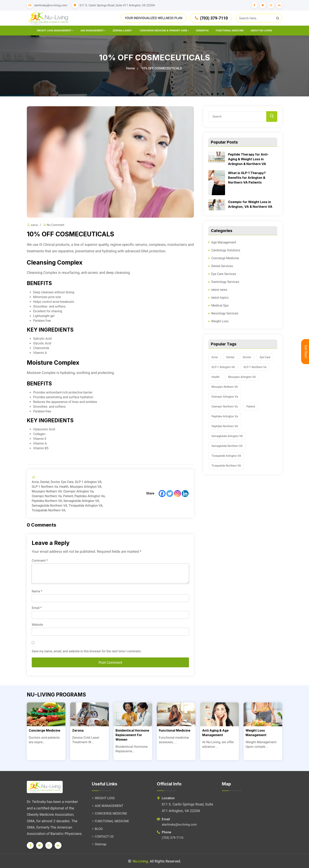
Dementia (202, 30)
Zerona (78, 730)
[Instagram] (177, 494)
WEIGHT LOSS (103, 798)
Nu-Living (140, 861)
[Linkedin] (185, 494)
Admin (34, 225)
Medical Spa (220, 305)
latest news (219, 290)
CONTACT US (103, 837)
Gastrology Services (225, 282)
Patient (68, 496)
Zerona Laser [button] (122, 30)
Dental (45, 482)
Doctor (55, 482)
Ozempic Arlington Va (78, 491)
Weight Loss (220, 321)
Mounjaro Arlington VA (86, 487)
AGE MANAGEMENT (108, 806)
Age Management (224, 242)
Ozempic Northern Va (47, 496)
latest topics (220, 298)
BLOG (97, 829)
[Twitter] (170, 494)
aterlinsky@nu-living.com (51, 5)
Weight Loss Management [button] (54, 30)
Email (37, 608)
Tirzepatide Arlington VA (86, 506)
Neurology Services (225, 313)
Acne (35, 482)
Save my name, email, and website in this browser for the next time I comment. (87, 651)
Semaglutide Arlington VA (81, 501)
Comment (40, 561)
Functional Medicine (230, 30)
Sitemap (99, 844)
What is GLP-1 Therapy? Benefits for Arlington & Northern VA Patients (247, 178)
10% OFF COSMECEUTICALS (162, 68)
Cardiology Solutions (226, 250)
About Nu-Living (261, 30)
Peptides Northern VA (47, 501)
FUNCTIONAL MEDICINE (110, 821)
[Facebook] (162, 494)
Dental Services (222, 266)
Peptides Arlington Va (90, 496)
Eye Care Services (224, 274)
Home (131, 68)
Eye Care (67, 482)
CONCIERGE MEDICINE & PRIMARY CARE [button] (163, 30)
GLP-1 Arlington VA (88, 482)
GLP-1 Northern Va (45, 487)
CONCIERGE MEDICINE (109, 813)
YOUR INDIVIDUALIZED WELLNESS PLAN (154, 18)
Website (37, 625)
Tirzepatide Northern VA (49, 510)
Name (37, 591)
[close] (259, 18)
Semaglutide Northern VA (49, 506)
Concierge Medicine (225, 258)
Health (64, 487)
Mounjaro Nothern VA (47, 491)
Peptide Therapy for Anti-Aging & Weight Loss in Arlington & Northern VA (248, 159)
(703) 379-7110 (211, 18)
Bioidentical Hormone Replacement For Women (132, 735)
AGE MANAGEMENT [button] (92, 30)
